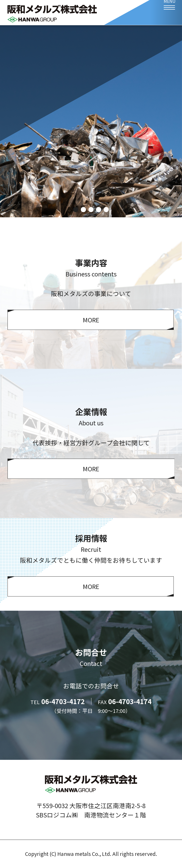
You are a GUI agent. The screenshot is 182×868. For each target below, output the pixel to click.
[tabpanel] (91, 121)
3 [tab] (91, 209)
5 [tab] (106, 209)
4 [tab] (99, 209)
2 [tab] (83, 209)
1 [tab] (76, 209)
